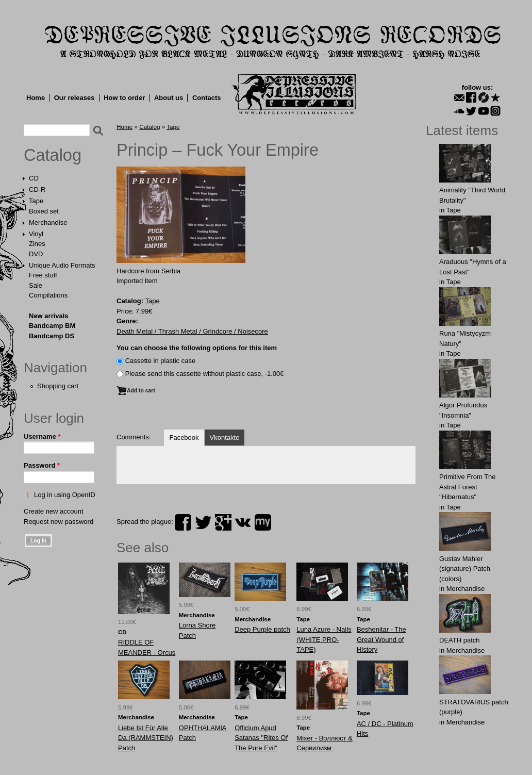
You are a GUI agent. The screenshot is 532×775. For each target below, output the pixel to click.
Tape (36, 201)
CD (34, 178)
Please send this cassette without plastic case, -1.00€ (205, 374)
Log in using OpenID (65, 495)
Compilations (48, 295)
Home (36, 98)
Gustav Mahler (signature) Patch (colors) (465, 569)
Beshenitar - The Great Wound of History (381, 639)
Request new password (59, 522)
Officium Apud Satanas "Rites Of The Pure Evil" (261, 738)
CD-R (37, 189)
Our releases (74, 98)
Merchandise (48, 222)
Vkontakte (225, 438)
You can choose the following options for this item (197, 348)
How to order (124, 98)
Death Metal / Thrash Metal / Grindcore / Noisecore (192, 331)
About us (169, 98)
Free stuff (43, 275)
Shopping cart (58, 386)
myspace (263, 522)
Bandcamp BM (52, 326)
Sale (36, 285)
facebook (183, 522)
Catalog (53, 155)
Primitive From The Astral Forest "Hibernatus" (468, 487)
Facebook (184, 438)
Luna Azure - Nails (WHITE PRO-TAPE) (324, 639)
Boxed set (44, 211)
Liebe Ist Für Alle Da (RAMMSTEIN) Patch (146, 738)
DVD (36, 254)
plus (223, 522)
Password (42, 465)
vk (243, 522)
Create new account (54, 511)
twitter (203, 522)
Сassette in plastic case (161, 361)
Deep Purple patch (262, 629)
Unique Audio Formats (62, 265)
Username (42, 436)
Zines (37, 244)
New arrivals (49, 316)
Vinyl (36, 234)
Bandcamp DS (52, 336)
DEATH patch (460, 640)
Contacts (207, 98)
